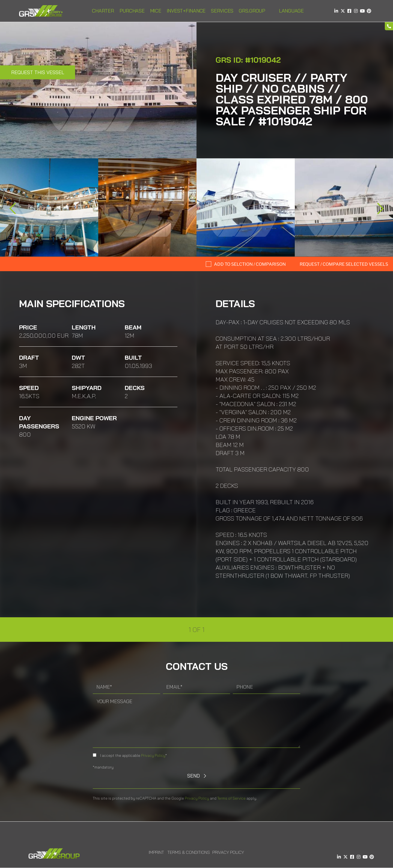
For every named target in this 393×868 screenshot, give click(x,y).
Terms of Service (231, 798)
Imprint (156, 852)
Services (222, 11)
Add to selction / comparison (250, 264)
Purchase (132, 11)
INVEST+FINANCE (186, 11)
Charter (103, 11)
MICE (156, 11)
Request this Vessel (38, 72)
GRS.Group (252, 11)
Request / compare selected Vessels (344, 264)
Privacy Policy (153, 755)
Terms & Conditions (189, 852)
